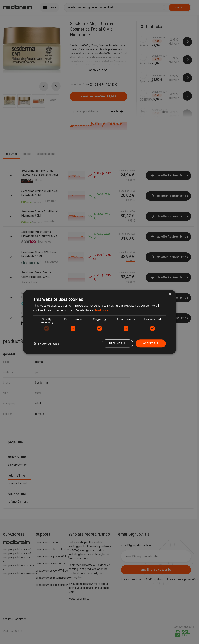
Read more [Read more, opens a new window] (102, 310)
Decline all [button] (116, 343)
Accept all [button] (150, 343)
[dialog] (100, 322)
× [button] (170, 294)
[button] (46, 343)
